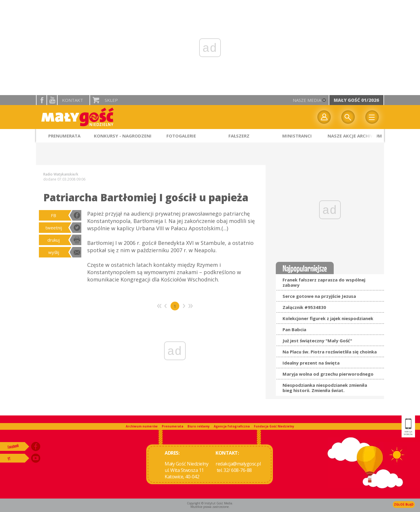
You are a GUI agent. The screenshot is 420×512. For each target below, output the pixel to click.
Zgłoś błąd (404, 504)
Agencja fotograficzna (232, 426)
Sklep (111, 100)
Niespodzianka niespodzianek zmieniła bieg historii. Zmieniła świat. (325, 388)
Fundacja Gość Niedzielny (274, 426)
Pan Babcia (294, 329)
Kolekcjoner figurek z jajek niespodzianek (328, 318)
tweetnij (54, 228)
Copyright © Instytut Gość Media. (210, 503)
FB (54, 215)
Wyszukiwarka (348, 117)
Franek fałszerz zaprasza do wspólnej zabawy (324, 282)
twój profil (324, 117)
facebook (42, 100)
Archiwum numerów (142, 426)
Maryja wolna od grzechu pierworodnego (328, 374)
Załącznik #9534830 (304, 307)
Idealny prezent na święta (311, 363)
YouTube (52, 100)
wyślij (54, 252)
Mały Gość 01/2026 (356, 100)
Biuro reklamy (199, 426)
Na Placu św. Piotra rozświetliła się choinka (330, 352)
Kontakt (73, 100)
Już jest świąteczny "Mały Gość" (317, 341)
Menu (372, 117)
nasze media (307, 100)
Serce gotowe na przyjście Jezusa (319, 296)
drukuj (54, 240)
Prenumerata (173, 426)
